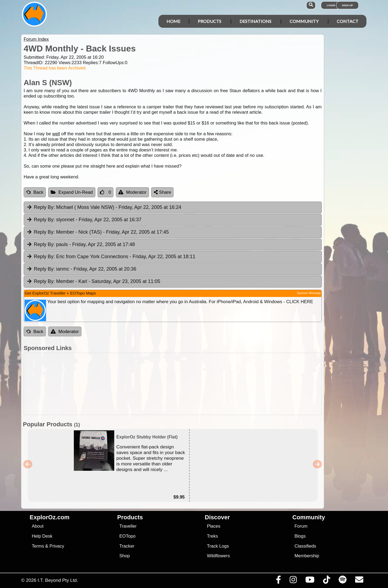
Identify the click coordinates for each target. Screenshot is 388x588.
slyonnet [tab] (84, 220)
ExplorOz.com (50, 517)
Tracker (127, 546)
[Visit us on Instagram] (293, 581)
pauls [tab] (81, 245)
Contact (348, 21)
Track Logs (218, 546)
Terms (38, 546)
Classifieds (305, 546)
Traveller (128, 526)
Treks (212, 536)
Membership (307, 556)
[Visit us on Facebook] (278, 581)
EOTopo (127, 536)
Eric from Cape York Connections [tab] (111, 257)
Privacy (57, 546)
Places (214, 526)
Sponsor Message (309, 293)
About (38, 526)
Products (209, 21)
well (56, 134)
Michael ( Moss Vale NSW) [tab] (104, 207)
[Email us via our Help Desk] (359, 581)
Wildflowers (218, 556)
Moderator (132, 192)
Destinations (255, 21)
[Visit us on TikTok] (326, 581)
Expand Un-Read (72, 192)
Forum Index (36, 39)
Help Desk (42, 536)
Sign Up (347, 5)
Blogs (300, 536)
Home (173, 21)
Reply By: (44, 207)
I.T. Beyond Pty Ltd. (58, 580)
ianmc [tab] (81, 269)
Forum (301, 526)
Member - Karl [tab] (93, 282)
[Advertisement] (199, 384)
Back (35, 192)
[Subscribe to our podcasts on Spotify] (342, 581)
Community (304, 21)
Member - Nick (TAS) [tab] (98, 232)
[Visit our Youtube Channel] (310, 581)
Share (162, 192)
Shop (125, 556)
